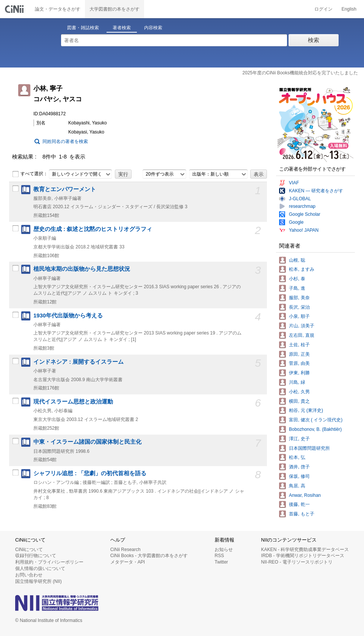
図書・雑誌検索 (83, 28)
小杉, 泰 (297, 279)
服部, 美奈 (299, 298)
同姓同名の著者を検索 (65, 141)
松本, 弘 (297, 457)
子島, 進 (297, 288)
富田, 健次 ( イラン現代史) (316, 420)
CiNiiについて (29, 550)
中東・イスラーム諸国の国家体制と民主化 (87, 442)
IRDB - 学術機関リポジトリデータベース (303, 556)
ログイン (323, 9)
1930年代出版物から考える (68, 316)
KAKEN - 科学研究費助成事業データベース (305, 550)
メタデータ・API (128, 562)
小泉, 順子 (299, 316)
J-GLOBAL (300, 199)
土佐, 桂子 (299, 345)
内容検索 (153, 28)
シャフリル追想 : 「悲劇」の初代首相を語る (90, 473)
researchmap (302, 206)
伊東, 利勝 (299, 373)
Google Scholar (305, 214)
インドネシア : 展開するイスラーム (78, 362)
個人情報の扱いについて (40, 568)
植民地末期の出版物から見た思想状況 (82, 269)
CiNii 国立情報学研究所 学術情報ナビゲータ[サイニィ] (15, 9)
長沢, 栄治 (299, 307)
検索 (314, 40)
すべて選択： (30, 174)
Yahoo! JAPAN (304, 230)
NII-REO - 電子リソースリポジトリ (297, 562)
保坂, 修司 (299, 476)
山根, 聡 (297, 260)
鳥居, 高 (297, 486)
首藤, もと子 (302, 514)
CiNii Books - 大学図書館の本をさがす (149, 556)
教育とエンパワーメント (65, 189)
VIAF (294, 183)
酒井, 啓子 (299, 467)
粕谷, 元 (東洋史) (306, 410)
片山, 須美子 (302, 326)
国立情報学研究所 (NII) (38, 581)
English (349, 9)
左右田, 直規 (302, 335)
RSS (219, 556)
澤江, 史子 (299, 439)
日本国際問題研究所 (309, 448)
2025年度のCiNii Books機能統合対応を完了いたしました (300, 73)
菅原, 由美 (299, 363)
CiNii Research (126, 550)
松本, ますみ (302, 269)
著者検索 (122, 28)
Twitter (221, 562)
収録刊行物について (36, 556)
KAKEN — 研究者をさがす (316, 191)
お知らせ (224, 550)
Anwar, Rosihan (305, 495)
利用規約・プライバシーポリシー (49, 562)
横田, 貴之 (299, 401)
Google (296, 222)
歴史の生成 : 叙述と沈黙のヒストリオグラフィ (93, 229)
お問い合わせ (29, 575)
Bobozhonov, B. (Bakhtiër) (315, 429)
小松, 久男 (299, 392)
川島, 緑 (297, 382)
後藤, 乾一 (299, 504)
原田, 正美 (299, 354)
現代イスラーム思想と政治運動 (73, 402)
